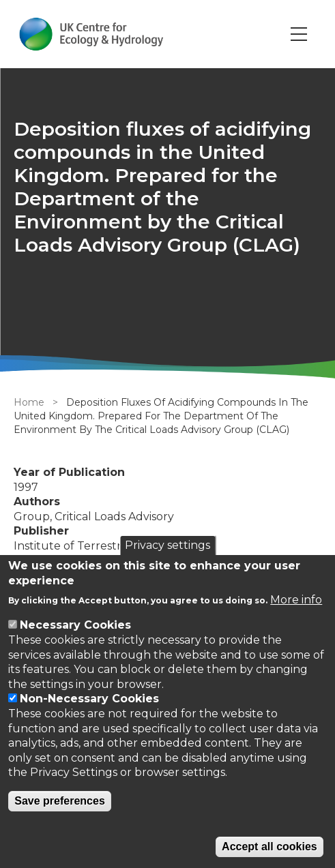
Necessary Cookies (75, 625)
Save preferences (60, 801)
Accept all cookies (270, 847)
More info (296, 600)
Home (29, 402)
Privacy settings (167, 545)
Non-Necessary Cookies (89, 699)
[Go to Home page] (91, 34)
